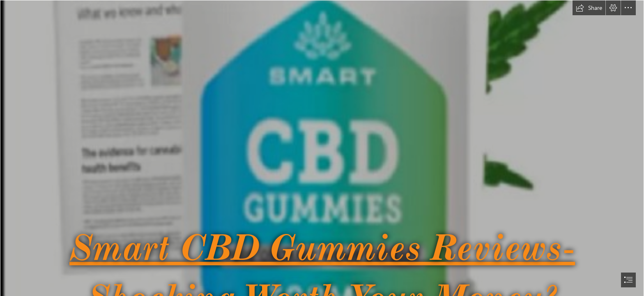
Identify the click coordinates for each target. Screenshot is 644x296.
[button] (589, 8)
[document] (322, 148)
